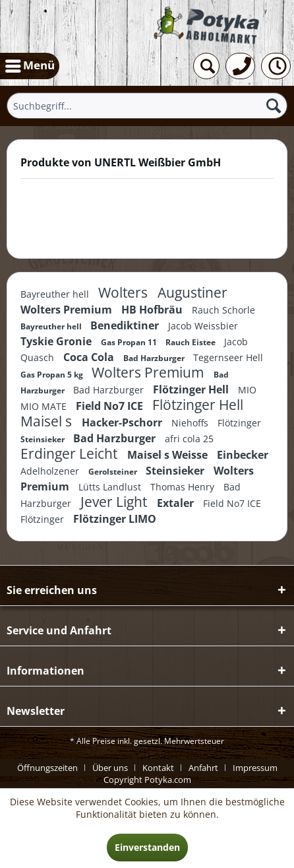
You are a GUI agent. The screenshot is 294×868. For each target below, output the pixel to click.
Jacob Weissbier (203, 326)
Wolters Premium (68, 310)
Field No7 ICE (111, 406)
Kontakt (158, 768)
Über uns (110, 768)
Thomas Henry (184, 487)
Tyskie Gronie (57, 341)
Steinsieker (44, 439)
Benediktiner (126, 325)
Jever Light (115, 502)
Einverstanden (147, 847)
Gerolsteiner (114, 472)
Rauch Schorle (223, 310)
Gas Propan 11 (130, 342)
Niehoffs (191, 423)
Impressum (255, 768)
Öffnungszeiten (47, 768)
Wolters (125, 292)
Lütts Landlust (111, 487)
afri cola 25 (189, 439)
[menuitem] (30, 66)
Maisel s (48, 421)
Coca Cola (90, 357)
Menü (30, 64)
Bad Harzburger (155, 358)
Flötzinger (239, 423)
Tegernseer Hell (228, 357)
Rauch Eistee (191, 342)
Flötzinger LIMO (115, 519)
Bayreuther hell (56, 294)
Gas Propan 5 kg (53, 375)
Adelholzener (51, 471)
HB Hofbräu (153, 310)
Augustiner (192, 292)
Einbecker (243, 455)
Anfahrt (203, 768)
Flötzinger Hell (192, 389)
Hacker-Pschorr (123, 422)
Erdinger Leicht (71, 453)
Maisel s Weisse (169, 455)
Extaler (177, 503)
